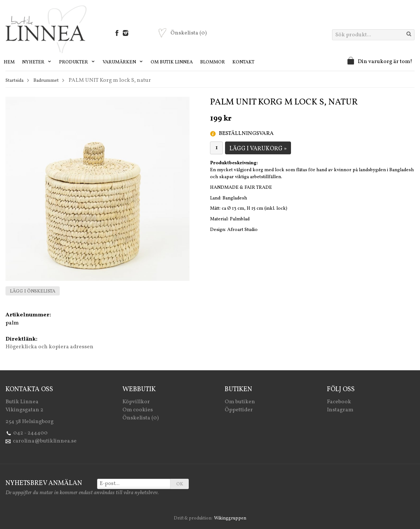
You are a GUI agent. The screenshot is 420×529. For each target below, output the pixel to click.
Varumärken (123, 62)
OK (180, 484)
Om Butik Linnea (172, 62)
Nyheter (37, 62)
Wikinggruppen (230, 518)
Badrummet (46, 81)
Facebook (339, 402)
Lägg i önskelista (33, 291)
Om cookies (138, 410)
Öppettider (239, 410)
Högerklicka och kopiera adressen (49, 347)
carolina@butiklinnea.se (45, 441)
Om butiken (240, 402)
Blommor (213, 62)
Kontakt (243, 62)
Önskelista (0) (141, 418)
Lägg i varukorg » (258, 149)
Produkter (77, 62)
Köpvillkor (136, 402)
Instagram (340, 410)
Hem (9, 62)
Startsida (14, 81)
